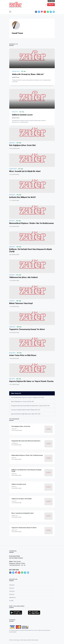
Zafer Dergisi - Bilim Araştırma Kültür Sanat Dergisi (26, 642)
